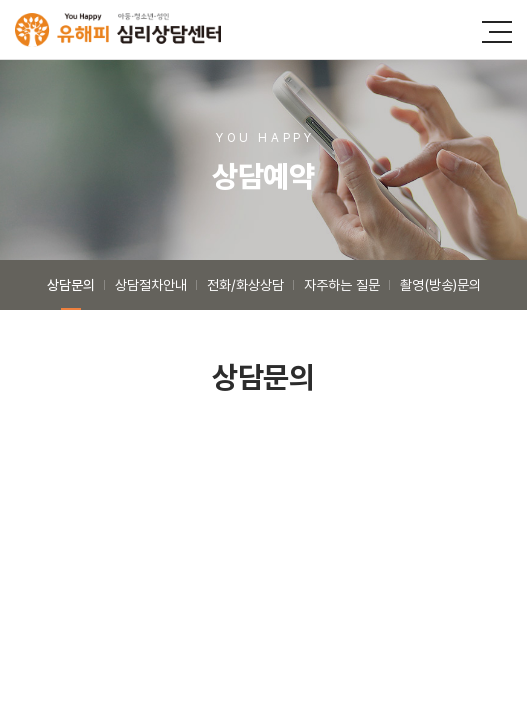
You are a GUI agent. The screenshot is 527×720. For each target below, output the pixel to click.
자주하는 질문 (342, 285)
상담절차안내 (151, 285)
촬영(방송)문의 (440, 285)
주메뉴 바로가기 (0, 0)
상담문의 (71, 285)
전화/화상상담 (245, 285)
